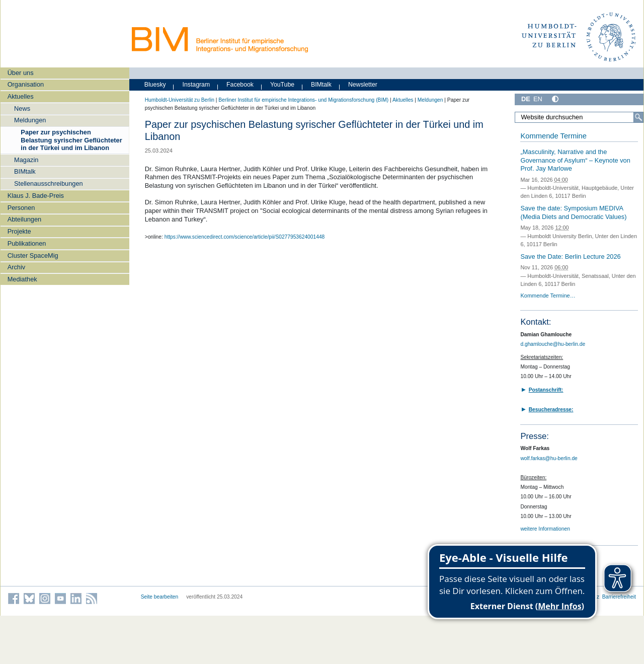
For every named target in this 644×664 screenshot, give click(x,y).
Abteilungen (25, 219)
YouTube (282, 85)
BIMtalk (25, 171)
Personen (21, 208)
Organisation (26, 84)
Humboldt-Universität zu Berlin (180, 100)
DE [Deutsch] (526, 99)
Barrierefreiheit (619, 597)
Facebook (240, 85)
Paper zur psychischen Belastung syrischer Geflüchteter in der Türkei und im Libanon (71, 140)
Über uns (21, 73)
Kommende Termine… (548, 296)
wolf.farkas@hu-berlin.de (549, 458)
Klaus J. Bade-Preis (36, 196)
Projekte (19, 231)
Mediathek (22, 279)
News (22, 108)
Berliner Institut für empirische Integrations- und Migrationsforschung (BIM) (303, 100)
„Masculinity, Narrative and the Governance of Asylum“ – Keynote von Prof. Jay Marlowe (575, 160)
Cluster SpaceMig (33, 255)
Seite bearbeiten (160, 597)
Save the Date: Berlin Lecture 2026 (570, 256)
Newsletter (363, 85)
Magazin (26, 160)
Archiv (17, 267)
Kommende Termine (553, 136)
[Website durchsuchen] (579, 117)
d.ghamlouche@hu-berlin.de (553, 344)
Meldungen (30, 120)
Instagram (196, 85)
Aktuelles (21, 96)
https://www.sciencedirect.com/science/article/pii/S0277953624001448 (245, 237)
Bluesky (155, 85)
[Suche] (638, 117)
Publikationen (27, 243)
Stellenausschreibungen (49, 183)
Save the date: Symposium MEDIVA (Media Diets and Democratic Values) (573, 212)
